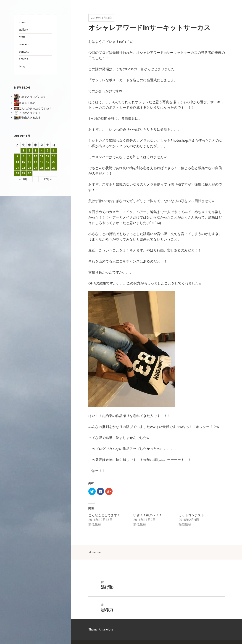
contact (24, 52)
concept (24, 44)
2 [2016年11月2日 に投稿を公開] (29, 150)
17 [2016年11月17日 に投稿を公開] (35, 162)
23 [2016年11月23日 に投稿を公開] (29, 168)
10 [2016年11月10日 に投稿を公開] (35, 156)
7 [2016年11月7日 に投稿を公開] (17, 156)
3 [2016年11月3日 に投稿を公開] (36, 150)
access (24, 59)
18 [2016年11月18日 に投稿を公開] (42, 162)
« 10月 (23, 179)
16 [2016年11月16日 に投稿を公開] (29, 162)
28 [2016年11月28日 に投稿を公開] (17, 173)
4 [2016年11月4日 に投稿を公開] (41, 150)
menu (23, 22)
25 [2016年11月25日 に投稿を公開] (42, 168)
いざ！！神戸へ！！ (148, 517)
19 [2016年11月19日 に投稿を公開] (47, 162)
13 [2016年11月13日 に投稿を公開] (54, 156)
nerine (97, 554)
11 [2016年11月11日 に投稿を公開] (42, 156)
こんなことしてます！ (104, 517)
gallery (23, 30)
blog (22, 66)
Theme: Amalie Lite (101, 633)
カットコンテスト (191, 517)
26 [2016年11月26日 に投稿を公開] (47, 168)
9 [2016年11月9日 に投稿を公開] (29, 156)
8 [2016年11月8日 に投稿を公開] (23, 156)
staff (22, 37)
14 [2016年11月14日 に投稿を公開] (17, 162)
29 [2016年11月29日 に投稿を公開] (23, 173)
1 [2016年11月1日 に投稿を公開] (23, 150)
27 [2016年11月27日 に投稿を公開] (54, 168)
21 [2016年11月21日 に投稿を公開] (17, 168)
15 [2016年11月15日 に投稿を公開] (23, 162)
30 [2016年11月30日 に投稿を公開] (29, 173)
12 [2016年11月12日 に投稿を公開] (47, 156)
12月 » (48, 179)
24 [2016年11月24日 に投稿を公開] (35, 168)
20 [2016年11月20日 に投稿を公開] (54, 162)
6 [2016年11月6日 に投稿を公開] (54, 150)
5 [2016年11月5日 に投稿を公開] (48, 150)
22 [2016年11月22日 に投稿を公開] (23, 168)
